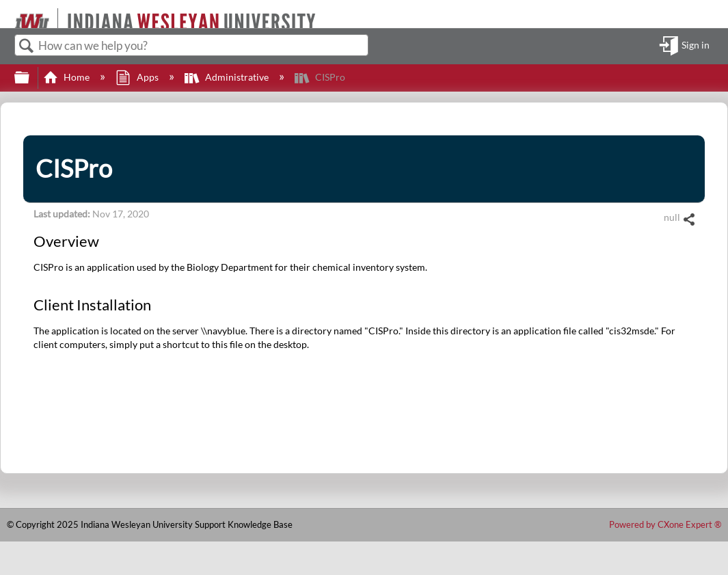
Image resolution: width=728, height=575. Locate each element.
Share (688, 220)
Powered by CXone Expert (665, 524)
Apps (138, 77)
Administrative (228, 77)
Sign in (696, 45)
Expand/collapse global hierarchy (31, 78)
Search (27, 46)
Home (67, 77)
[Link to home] (9, 14)
